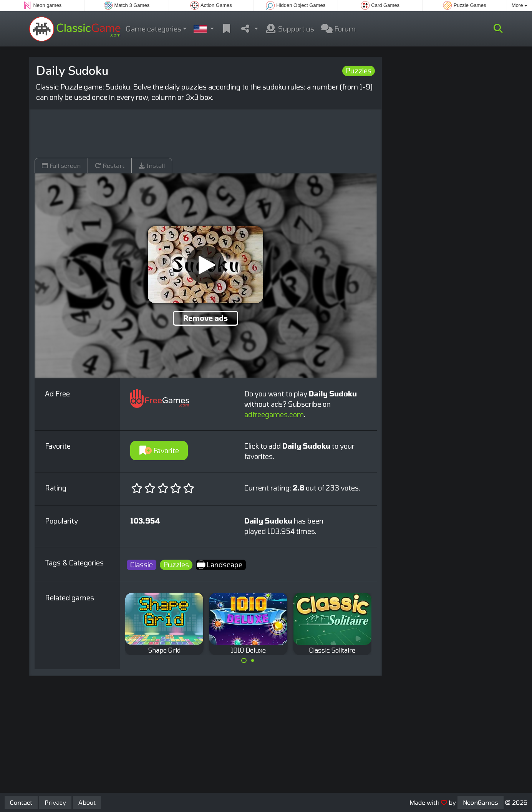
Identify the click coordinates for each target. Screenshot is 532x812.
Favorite (159, 451)
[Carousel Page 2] (253, 661)
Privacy (55, 802)
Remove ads (206, 318)
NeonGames (481, 802)
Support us (290, 29)
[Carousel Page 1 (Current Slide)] (244, 661)
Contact (21, 802)
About (87, 802)
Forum (338, 29)
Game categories (154, 29)
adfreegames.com (274, 414)
